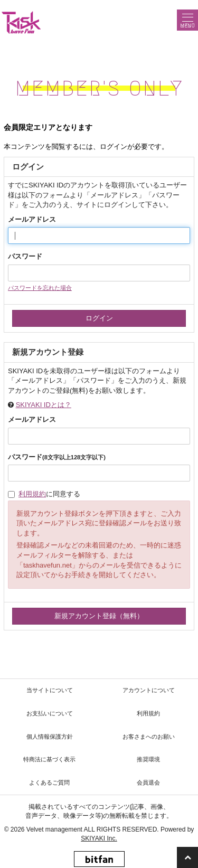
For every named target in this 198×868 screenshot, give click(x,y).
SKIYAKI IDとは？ (44, 405)
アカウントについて (149, 690)
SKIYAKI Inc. (99, 838)
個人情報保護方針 (50, 737)
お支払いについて (50, 713)
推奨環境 (148, 759)
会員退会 (148, 782)
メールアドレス (32, 219)
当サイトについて (50, 690)
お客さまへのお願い (149, 737)
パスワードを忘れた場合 (40, 288)
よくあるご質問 (49, 782)
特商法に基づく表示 (49, 759)
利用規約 (32, 494)
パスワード (25, 256)
